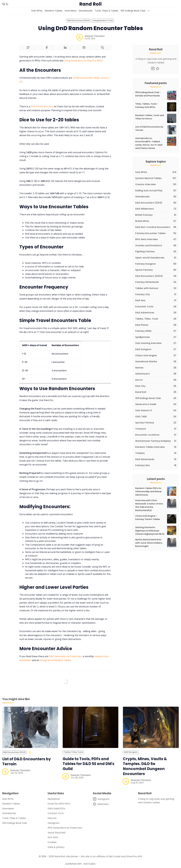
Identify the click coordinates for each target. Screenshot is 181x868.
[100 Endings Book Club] (156, 398)
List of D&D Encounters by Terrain (27, 762)
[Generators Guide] (156, 404)
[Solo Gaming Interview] (156, 343)
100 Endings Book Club (133, 11)
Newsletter (54, 799)
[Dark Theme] (7, 4)
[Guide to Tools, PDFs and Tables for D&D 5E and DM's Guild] (91, 727)
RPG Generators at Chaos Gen (65, 828)
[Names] (156, 368)
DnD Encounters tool (42, 106)
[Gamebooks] (156, 197)
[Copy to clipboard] (102, 47)
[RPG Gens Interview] (156, 239)
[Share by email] (84, 47)
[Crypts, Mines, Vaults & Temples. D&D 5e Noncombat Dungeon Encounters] (151, 727)
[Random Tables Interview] (156, 447)
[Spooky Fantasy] (156, 423)
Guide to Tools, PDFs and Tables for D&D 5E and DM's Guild (88, 764)
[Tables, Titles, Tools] (156, 319)
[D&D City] (156, 386)
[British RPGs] (156, 221)
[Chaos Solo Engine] (156, 356)
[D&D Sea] (156, 301)
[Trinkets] (156, 453)
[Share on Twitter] (28, 47)
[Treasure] (156, 429)
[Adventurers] (156, 374)
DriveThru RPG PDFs (59, 804)
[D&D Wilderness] (156, 209)
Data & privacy (56, 847)
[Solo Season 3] (156, 411)
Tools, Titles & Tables (107, 11)
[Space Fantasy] (156, 270)
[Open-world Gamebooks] (156, 258)
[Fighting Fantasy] (156, 252)
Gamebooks (86, 11)
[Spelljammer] (156, 337)
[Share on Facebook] (47, 47)
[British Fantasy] (156, 215)
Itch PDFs (53, 837)
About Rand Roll (57, 833)
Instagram (53, 823)
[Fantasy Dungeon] (156, 264)
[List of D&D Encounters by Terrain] (30, 727)
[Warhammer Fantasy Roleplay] (156, 441)
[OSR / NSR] (156, 417)
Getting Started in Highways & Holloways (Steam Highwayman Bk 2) (150, 531)
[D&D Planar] (156, 325)
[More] (149, 11)
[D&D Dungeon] (156, 349)
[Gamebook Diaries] (156, 362)
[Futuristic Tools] (156, 307)
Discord (52, 818)
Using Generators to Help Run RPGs (83, 61)
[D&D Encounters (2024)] (156, 276)
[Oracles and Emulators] (156, 246)
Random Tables (54, 11)
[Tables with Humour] (156, 288)
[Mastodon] (158, 68)
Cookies (52, 842)
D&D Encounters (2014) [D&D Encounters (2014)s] (78, 20)
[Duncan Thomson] (79, 37)
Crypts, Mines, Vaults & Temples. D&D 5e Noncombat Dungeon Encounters (145, 766)
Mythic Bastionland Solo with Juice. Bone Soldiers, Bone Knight (149, 543)
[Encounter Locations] (156, 435)
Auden (92, 864)
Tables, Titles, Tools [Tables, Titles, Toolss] (73, 752)
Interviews (70, 11)
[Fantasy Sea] (156, 465)
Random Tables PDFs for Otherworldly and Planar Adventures (149, 492)
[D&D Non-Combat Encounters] (156, 227)
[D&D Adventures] (156, 313)
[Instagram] (153, 68)
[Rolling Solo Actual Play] (156, 191)
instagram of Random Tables (55, 660)
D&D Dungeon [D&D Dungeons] (131, 752)
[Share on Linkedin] (65, 47)
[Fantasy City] (156, 295)
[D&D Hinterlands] (156, 459)
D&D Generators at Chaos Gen (65, 656)
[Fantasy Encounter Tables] (156, 233)
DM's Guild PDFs (56, 809)
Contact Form (56, 813)
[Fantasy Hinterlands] (156, 282)
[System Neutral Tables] (156, 178)
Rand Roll (60, 856)
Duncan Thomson (95, 36)
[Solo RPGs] (156, 172)
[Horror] (156, 380)
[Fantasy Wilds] (156, 331)
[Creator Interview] (156, 185)
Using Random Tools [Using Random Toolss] (103, 20)
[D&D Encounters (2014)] (156, 203)
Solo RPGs (37, 11)
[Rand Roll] (156, 392)
